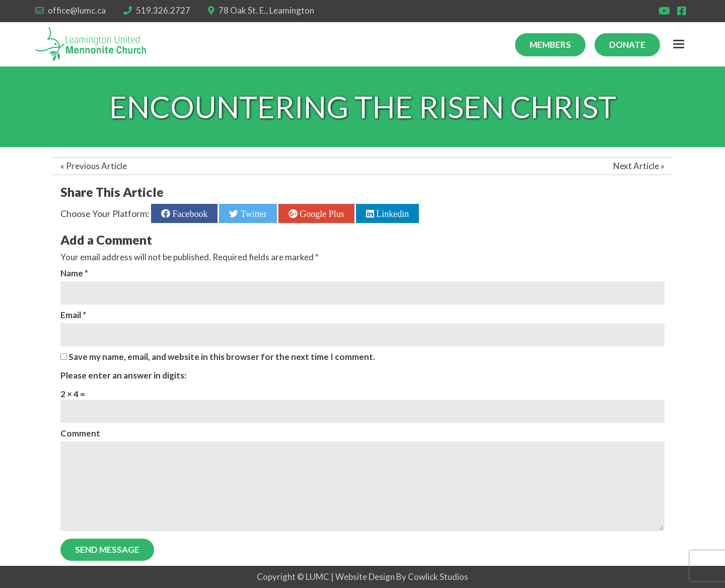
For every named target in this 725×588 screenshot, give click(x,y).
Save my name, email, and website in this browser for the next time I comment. (222, 357)
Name (74, 273)
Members (550, 45)
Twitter (252, 213)
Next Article (636, 166)
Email (73, 315)
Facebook (189, 213)
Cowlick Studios (438, 577)
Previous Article (96, 166)
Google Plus (321, 213)
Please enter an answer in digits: (123, 375)
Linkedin (392, 213)
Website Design (365, 577)
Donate (627, 45)
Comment (80, 433)
